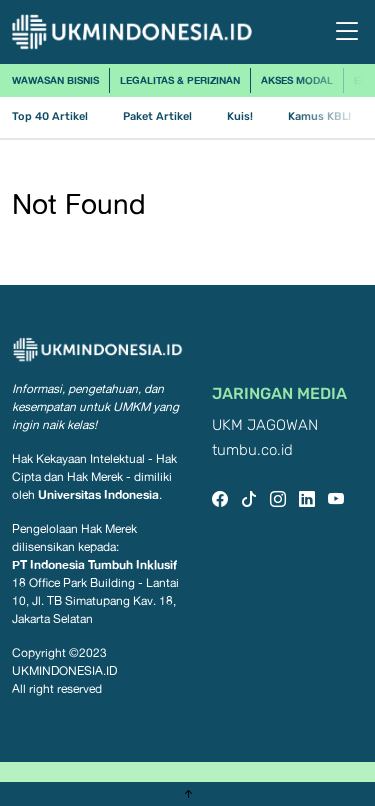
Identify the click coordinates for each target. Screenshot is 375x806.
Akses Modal (297, 80)
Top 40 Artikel (50, 116)
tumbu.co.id (252, 450)
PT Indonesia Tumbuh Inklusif (94, 564)
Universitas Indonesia (98, 494)
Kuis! (240, 116)
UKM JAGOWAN (265, 425)
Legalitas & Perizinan (180, 80)
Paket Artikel (157, 116)
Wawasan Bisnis (55, 80)
